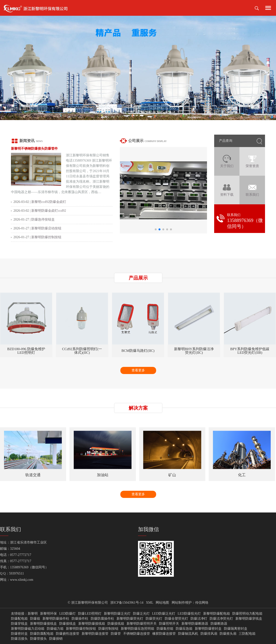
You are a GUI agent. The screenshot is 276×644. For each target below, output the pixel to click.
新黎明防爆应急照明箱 (138, 629)
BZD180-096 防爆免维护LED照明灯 (82, 351)
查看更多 (138, 370)
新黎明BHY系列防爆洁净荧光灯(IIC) (250, 351)
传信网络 (202, 603)
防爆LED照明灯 (90, 614)
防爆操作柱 (80, 619)
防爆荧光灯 (154, 619)
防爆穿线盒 (19, 624)
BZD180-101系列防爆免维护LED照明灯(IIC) (26, 351)
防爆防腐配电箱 (42, 634)
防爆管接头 (38, 639)
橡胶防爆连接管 (164, 634)
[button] (133, 115)
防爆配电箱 (19, 619)
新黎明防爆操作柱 (56, 619)
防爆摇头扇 (228, 634)
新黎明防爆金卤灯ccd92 (49, 211)
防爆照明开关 (169, 624)
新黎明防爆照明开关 (142, 624)
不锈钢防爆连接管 (137, 634)
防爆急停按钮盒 (43, 219)
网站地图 (162, 603)
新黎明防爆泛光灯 (117, 614)
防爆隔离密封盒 (236, 629)
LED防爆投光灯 (189, 614)
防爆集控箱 (165, 629)
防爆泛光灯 (141, 614)
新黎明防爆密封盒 (208, 629)
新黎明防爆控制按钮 (46, 237)
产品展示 (138, 278)
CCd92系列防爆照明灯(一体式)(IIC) (138, 351)
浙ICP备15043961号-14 (127, 603)
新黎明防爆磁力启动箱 (28, 629)
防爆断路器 (219, 624)
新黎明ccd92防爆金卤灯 (49, 202)
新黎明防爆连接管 (95, 634)
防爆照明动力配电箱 (247, 614)
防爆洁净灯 (199, 619)
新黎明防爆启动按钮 (46, 228)
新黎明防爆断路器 (195, 624)
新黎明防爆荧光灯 (130, 619)
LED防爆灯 (67, 614)
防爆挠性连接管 (68, 634)
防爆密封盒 (19, 634)
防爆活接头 (19, 639)
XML (150, 603)
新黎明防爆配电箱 (217, 614)
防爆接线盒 (68, 624)
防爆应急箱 (184, 629)
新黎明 (33, 614)
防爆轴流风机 (188, 634)
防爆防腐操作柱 (102, 619)
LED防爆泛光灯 (164, 614)
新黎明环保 (48, 614)
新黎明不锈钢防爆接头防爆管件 (34, 149)
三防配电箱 (247, 634)
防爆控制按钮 (108, 629)
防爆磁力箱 (55, 629)
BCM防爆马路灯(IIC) (194, 351)
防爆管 (116, 634)
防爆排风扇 (209, 634)
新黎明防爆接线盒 (43, 624)
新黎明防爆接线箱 (92, 624)
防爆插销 (56, 639)
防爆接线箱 (116, 624)
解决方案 (138, 408)
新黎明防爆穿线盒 (249, 619)
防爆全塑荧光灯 (176, 619)
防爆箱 (35, 619)
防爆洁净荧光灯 (221, 619)
